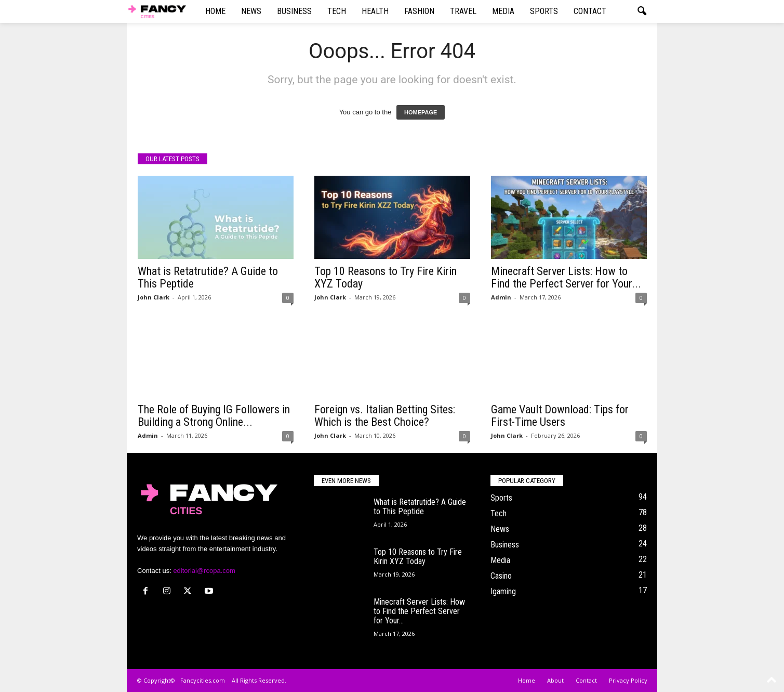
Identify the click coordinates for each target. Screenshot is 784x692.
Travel (463, 11)
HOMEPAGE (421, 112)
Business (294, 11)
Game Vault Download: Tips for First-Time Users (560, 416)
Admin (501, 297)
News (251, 11)
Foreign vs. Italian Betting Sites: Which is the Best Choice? (385, 416)
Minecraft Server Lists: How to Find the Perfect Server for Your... (566, 277)
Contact (590, 11)
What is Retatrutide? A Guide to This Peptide (208, 277)
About (555, 680)
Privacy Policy (628, 680)
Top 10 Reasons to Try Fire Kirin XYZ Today (386, 277)
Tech (337, 11)
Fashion (419, 11)
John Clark (154, 297)
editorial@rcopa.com (204, 571)
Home (215, 11)
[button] (642, 11)
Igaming (503, 591)
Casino (501, 576)
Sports (544, 11)
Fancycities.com (203, 680)
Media (503, 11)
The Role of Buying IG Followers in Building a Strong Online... (214, 416)
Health (375, 11)
